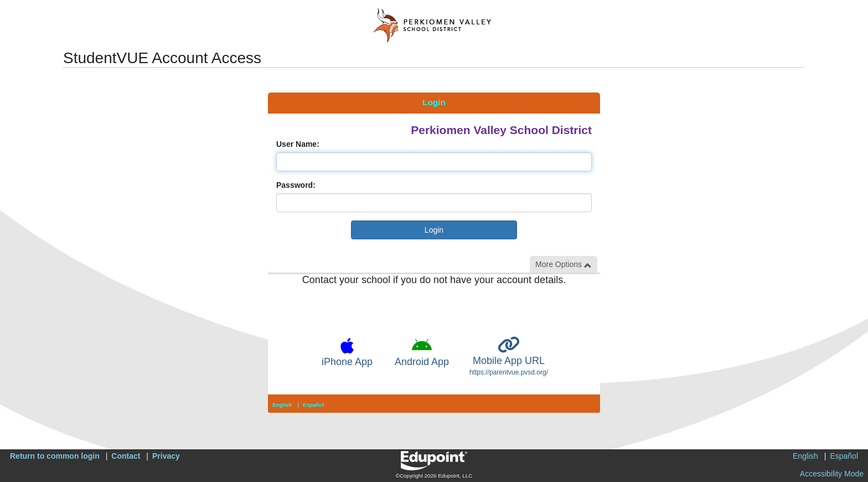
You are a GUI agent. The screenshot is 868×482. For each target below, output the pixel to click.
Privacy (166, 456)
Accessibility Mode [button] (832, 474)
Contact (126, 456)
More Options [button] (564, 265)
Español (313, 405)
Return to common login (55, 456)
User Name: (298, 144)
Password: (296, 185)
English (282, 405)
